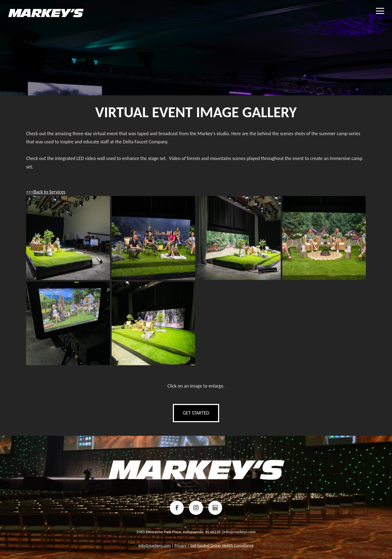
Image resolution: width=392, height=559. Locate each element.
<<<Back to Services (46, 192)
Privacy (180, 545)
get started (196, 413)
